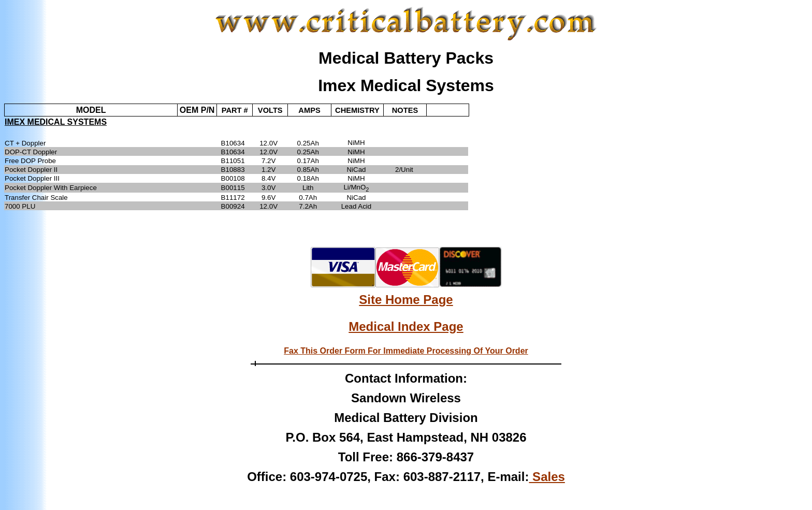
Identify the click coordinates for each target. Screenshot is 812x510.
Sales (547, 477)
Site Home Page (406, 300)
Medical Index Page (406, 326)
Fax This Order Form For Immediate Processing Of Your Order (406, 351)
